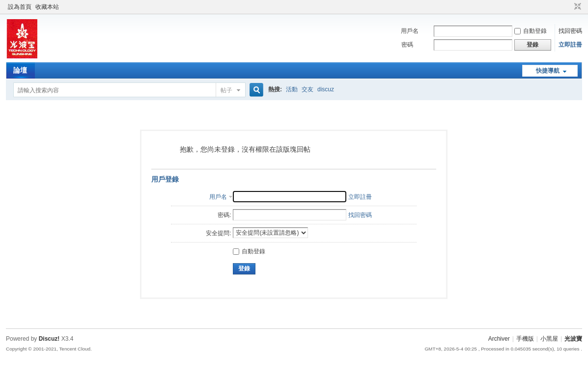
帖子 (226, 90)
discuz (326, 89)
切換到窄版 (576, 7)
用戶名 (410, 31)
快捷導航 (548, 71)
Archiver (499, 339)
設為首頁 (20, 7)
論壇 (20, 70)
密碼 (407, 45)
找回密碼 (570, 31)
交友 (308, 89)
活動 (292, 89)
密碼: (224, 215)
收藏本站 (47, 7)
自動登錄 (531, 31)
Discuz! (49, 339)
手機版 (525, 339)
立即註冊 (570, 45)
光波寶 (573, 339)
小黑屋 (549, 339)
